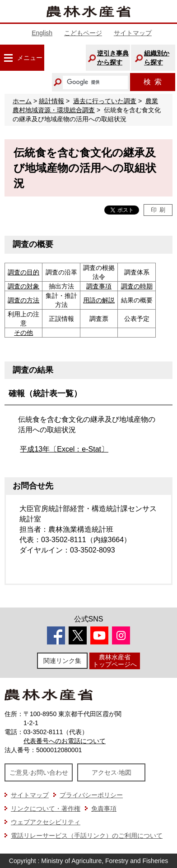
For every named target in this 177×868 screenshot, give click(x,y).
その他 (23, 333)
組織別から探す (157, 58)
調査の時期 (137, 286)
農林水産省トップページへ (115, 660)
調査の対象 (23, 286)
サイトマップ (133, 33)
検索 (153, 82)
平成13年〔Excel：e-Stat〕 (64, 449)
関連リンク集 (62, 661)
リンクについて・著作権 (46, 809)
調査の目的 (23, 272)
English (42, 33)
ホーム (22, 101)
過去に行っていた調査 (105, 101)
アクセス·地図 (112, 772)
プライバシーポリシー (91, 795)
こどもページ (83, 33)
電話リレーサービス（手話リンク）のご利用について (87, 836)
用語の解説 (99, 300)
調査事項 (99, 286)
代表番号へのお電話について (65, 741)
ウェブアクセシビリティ (46, 822)
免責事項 (104, 809)
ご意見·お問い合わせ (39, 772)
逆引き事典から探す (113, 58)
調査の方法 (23, 300)
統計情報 (51, 101)
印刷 (158, 210)
